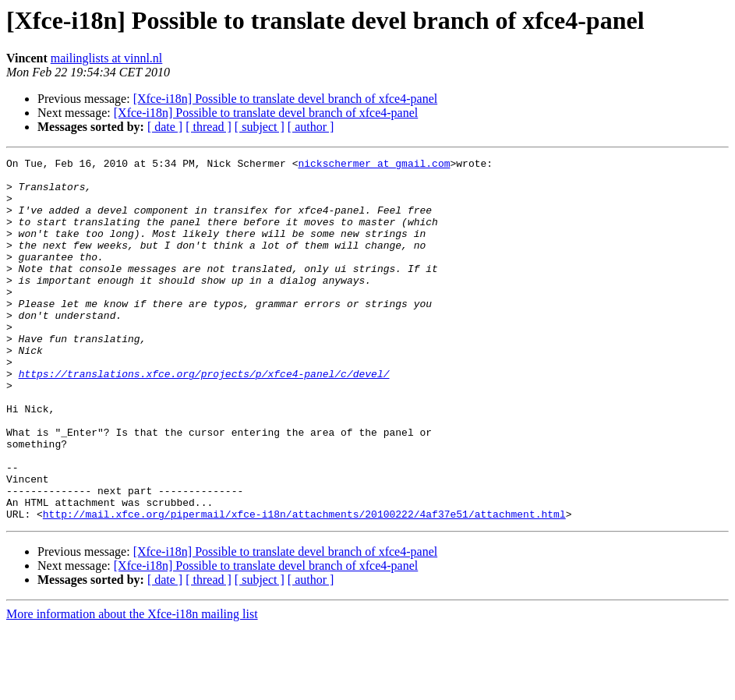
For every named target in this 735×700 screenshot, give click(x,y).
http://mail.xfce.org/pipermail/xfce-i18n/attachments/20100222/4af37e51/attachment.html (304, 586)
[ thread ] (208, 127)
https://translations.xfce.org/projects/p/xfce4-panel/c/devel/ (204, 418)
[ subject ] (260, 127)
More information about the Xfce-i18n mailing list (132, 686)
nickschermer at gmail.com (374, 165)
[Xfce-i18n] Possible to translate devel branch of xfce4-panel (286, 99)
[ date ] (165, 127)
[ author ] (311, 127)
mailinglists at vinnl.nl (107, 58)
